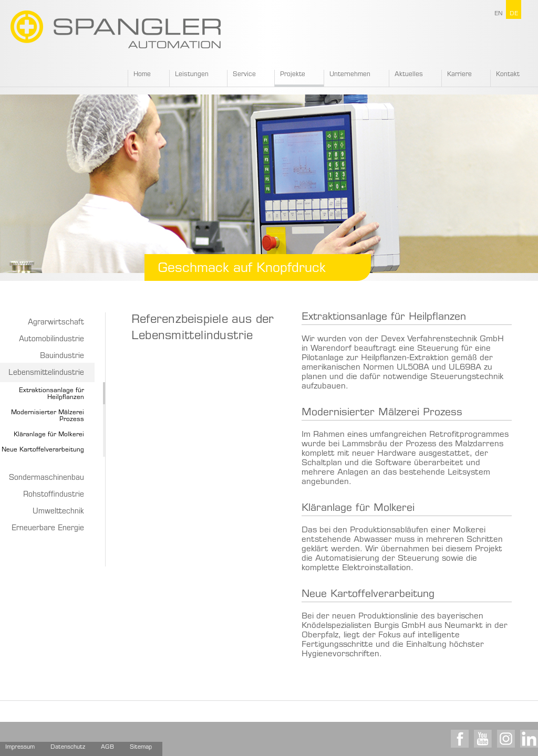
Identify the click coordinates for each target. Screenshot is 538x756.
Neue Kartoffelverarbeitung (368, 595)
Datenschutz (68, 747)
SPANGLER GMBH (116, 29)
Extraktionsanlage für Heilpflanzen (384, 317)
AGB (107, 747)
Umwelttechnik (58, 512)
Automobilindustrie (51, 340)
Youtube (483, 739)
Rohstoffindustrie (54, 495)
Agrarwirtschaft (56, 323)
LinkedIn (529, 739)
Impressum (20, 747)
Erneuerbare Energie (48, 529)
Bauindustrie (62, 356)
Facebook (460, 739)
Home (142, 75)
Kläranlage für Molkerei (49, 435)
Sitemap (141, 747)
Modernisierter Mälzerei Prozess (382, 413)
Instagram (506, 739)
